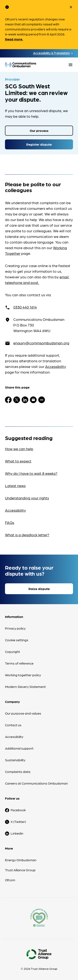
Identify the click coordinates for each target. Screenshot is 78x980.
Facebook (18, 810)
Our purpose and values (23, 713)
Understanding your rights (27, 498)
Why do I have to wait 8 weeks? (31, 473)
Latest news (15, 486)
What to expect (18, 461)
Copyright (12, 652)
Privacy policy (15, 628)
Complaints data (18, 772)
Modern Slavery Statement (25, 687)
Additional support (19, 748)
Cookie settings (17, 640)
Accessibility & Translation (51, 53)
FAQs (10, 522)
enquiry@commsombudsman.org (41, 343)
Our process (39, 131)
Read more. (14, 39)
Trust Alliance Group (20, 870)
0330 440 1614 (25, 307)
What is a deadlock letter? (27, 535)
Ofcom (10, 880)
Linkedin (17, 833)
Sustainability (15, 760)
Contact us (13, 725)
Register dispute (39, 144)
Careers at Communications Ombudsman (36, 783)
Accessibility (56, 366)
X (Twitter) (18, 822)
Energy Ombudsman (21, 860)
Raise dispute (39, 589)
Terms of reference (19, 663)
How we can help (19, 449)
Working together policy (23, 675)
